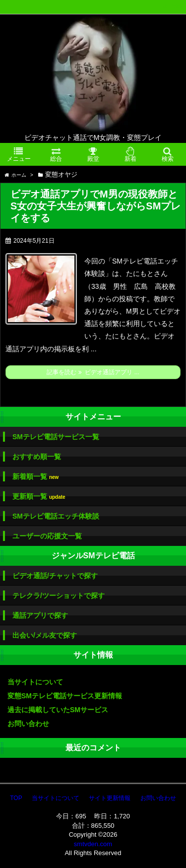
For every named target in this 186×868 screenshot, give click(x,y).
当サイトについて (35, 682)
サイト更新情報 (110, 798)
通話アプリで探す (40, 615)
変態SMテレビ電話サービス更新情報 (65, 696)
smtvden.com (93, 844)
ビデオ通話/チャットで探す (55, 576)
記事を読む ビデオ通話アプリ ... (93, 372)
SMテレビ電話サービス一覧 (56, 437)
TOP (16, 798)
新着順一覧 (35, 477)
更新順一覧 (39, 497)
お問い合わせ (28, 724)
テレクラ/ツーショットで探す (59, 596)
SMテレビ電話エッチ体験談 (56, 516)
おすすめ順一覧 (37, 457)
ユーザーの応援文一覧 (47, 536)
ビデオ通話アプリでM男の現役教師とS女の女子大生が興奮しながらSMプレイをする (95, 206)
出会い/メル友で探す (45, 635)
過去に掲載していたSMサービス (58, 710)
